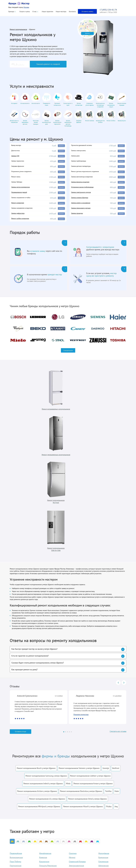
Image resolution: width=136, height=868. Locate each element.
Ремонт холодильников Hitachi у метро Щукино (83, 671)
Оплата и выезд (82, 842)
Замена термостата (18, 162)
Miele (68, 648)
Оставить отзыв (20, 596)
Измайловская (45, 720)
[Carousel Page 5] (71, 597)
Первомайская (16, 720)
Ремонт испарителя (18, 205)
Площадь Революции (48, 732)
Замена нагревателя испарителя (23, 211)
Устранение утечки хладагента (23, 173)
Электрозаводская (76, 732)
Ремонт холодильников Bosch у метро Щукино (36, 633)
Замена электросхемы (79, 151)
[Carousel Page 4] (69, 597)
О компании (80, 831)
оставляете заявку (38, 254)
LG (50, 853)
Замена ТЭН (16, 156)
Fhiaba (109, 671)
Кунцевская (74, 740)
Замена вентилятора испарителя (83, 178)
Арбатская (14, 736)
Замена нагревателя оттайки (22, 200)
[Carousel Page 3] (68, 597)
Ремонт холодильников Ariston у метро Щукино (37, 656)
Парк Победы (15, 728)
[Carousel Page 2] (66, 597)
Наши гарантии (47, 11)
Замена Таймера (17, 184)
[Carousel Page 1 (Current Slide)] (64, 597)
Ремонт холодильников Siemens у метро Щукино (79, 633)
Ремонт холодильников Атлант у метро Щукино (93, 648)
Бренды (11, 11)
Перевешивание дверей (20, 194)
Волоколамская (16, 724)
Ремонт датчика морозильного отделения (87, 173)
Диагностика (16, 151)
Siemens (52, 860)
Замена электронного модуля (82, 194)
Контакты (72, 11)
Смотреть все (68, 353)
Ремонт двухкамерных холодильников (53, 394)
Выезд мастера (17, 146)
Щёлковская (103, 732)
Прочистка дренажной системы (83, 146)
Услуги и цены (25, 11)
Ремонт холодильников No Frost (82, 394)
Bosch (51, 849)
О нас (34, 11)
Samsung (52, 856)
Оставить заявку (87, 11)
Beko (50, 838)
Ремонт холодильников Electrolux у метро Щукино (81, 656)
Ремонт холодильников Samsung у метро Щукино (46, 641)
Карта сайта (80, 856)
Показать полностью (81, 579)
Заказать (61, 146)
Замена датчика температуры (82, 167)
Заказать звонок (110, 850)
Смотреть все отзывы (117, 596)
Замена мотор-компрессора (22, 189)
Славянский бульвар (77, 728)
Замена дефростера (19, 216)
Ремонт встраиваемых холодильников (24, 394)
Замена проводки (78, 216)
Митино (72, 724)
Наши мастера (61, 11)
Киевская (43, 724)
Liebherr (52, 846)
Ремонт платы (16, 178)
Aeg (116, 671)
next (124, 547)
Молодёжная (104, 720)
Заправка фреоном (18, 167)
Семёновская (74, 736)
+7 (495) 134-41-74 (108, 826)
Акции (78, 849)
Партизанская (16, 732)
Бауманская (103, 724)
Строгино (73, 720)
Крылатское (44, 728)
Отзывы (79, 846)
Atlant (51, 835)
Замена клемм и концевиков (82, 205)
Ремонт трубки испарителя (21, 222)
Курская (43, 736)
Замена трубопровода (79, 162)
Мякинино (14, 740)
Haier (117, 656)
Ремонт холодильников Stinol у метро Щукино (87, 664)
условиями (75, 781)
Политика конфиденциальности (20, 843)
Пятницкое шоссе (47, 740)
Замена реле (76, 156)
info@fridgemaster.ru (104, 835)
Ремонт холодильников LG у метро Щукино (47, 664)
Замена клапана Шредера (81, 200)
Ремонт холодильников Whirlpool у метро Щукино (39, 671)
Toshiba (108, 656)
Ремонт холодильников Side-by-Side (111, 394)
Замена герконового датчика (82, 211)
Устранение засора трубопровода (84, 189)
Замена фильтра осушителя (81, 184)
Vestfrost (116, 633)
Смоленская (103, 728)
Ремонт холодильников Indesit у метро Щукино (43, 648)
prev (118, 547)
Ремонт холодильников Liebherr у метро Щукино (90, 641)
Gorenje (106, 633)
